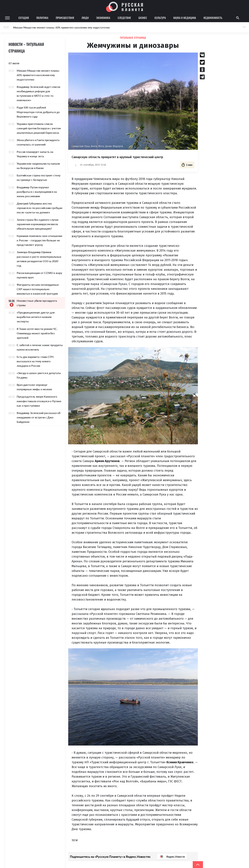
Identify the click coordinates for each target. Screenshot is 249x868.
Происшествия (65, 18)
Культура (160, 18)
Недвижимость (213, 18)
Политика (42, 18)
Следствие (124, 18)
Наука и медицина (185, 18)
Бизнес (143, 18)
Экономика (103, 18)
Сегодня (24, 18)
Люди (85, 18)
